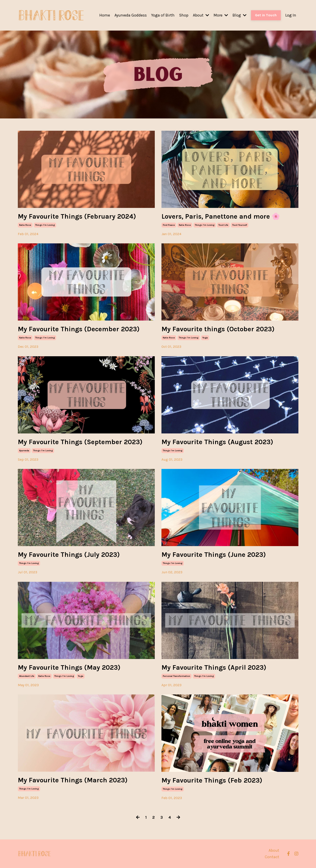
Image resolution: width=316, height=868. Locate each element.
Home (105, 15)
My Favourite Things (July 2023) (69, 555)
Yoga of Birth (163, 15)
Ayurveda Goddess (131, 15)
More (221, 15)
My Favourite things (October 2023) (218, 329)
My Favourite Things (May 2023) (69, 667)
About (201, 15)
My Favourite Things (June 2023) (214, 555)
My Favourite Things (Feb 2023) (212, 780)
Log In (291, 15)
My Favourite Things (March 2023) (73, 780)
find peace (169, 225)
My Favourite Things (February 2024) (77, 216)
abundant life (27, 676)
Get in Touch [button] (266, 15)
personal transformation (176, 676)
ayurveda (24, 451)
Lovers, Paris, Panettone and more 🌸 (221, 216)
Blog (240, 15)
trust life (223, 225)
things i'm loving (45, 225)
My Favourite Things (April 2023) (214, 667)
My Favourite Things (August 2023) (217, 442)
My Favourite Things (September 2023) (80, 442)
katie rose (25, 225)
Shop (184, 15)
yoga (205, 338)
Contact (272, 857)
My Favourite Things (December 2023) (79, 329)
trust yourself (240, 225)
